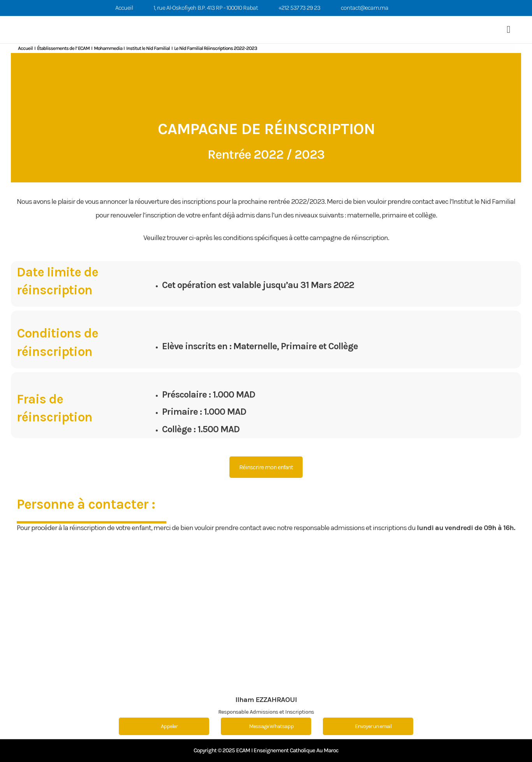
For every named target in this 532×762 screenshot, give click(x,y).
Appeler (164, 726)
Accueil (124, 8)
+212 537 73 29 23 (299, 8)
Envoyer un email (368, 726)
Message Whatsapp (266, 726)
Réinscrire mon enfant (266, 467)
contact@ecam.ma (365, 8)
